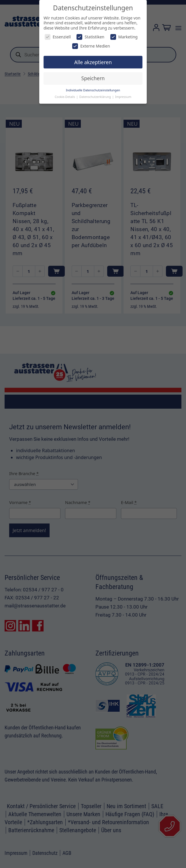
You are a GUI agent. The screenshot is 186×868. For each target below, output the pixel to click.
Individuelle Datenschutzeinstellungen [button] (93, 90)
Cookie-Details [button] (65, 97)
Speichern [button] (93, 78)
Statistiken (90, 37)
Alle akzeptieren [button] (93, 62)
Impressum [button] (123, 97)
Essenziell (58, 37)
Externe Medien (91, 46)
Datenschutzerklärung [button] (96, 97)
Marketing (124, 37)
